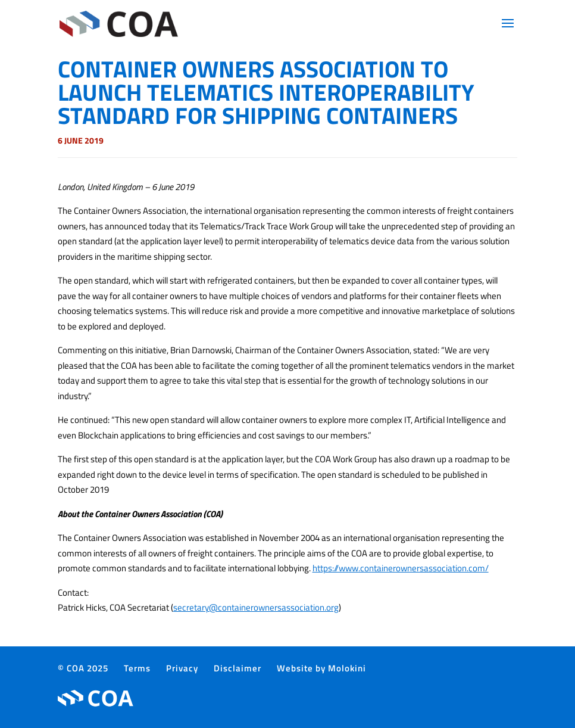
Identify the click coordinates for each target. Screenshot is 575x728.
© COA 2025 (83, 668)
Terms (137, 668)
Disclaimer (237, 668)
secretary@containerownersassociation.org (256, 607)
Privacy (182, 668)
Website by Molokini (321, 668)
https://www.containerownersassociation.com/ (401, 568)
